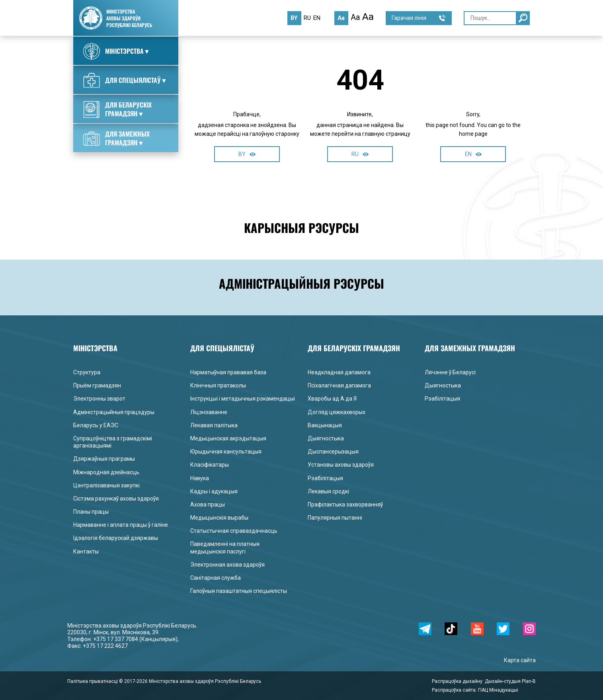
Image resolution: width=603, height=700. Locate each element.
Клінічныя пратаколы (218, 385)
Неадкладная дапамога (339, 372)
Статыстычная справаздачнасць (234, 531)
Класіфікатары (210, 465)
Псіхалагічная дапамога (339, 385)
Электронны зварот (99, 399)
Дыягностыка (326, 438)
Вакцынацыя (325, 425)
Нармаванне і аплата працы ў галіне (121, 525)
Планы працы (91, 512)
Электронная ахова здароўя (227, 565)
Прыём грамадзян (97, 385)
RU (360, 154)
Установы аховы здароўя (341, 465)
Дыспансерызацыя (333, 452)
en (317, 18)
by (294, 18)
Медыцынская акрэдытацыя (228, 438)
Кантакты (86, 551)
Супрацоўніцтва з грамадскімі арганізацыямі (113, 442)
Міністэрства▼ (117, 51)
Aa (341, 18)
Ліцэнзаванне (209, 412)
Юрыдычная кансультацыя (226, 452)
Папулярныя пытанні (335, 518)
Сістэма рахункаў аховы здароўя (116, 499)
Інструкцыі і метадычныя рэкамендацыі (243, 399)
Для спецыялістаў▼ (125, 80)
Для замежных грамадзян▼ (116, 138)
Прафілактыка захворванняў (345, 504)
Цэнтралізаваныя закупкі (106, 485)
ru (307, 18)
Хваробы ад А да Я (332, 399)
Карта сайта (520, 660)
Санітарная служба (216, 578)
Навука (200, 478)
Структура (87, 372)
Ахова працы (208, 504)
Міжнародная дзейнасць (106, 472)
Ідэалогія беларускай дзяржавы (116, 538)
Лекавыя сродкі (328, 491)
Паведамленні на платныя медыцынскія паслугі (225, 547)
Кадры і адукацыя (214, 491)
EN (473, 154)
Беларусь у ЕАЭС (96, 425)
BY (247, 154)
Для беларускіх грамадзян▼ (117, 109)
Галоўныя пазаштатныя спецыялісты (239, 591)
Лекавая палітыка (214, 425)
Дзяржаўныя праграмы (104, 459)
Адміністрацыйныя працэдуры (114, 412)
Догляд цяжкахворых (337, 412)
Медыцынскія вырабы (219, 518)
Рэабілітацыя (325, 478)
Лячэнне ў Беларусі (450, 372)
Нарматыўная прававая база (228, 372)
